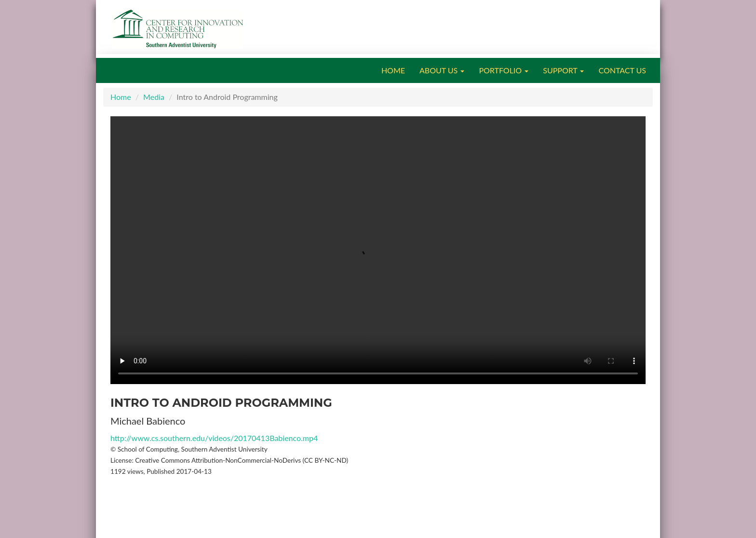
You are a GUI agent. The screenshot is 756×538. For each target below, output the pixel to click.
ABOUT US (442, 70)
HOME (393, 70)
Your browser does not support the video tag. (378, 250)
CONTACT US (622, 70)
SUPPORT (563, 70)
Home (121, 97)
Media (154, 97)
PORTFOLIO (504, 70)
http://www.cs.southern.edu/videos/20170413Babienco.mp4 (214, 438)
